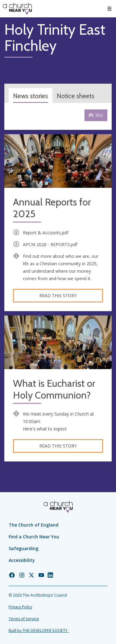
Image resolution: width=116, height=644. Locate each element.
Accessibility (22, 560)
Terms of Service (24, 619)
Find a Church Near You (34, 537)
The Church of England (34, 525)
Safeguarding (24, 548)
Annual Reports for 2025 (52, 208)
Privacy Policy (20, 607)
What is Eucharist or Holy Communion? (54, 389)
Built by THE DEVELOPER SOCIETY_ (39, 631)
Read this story (58, 296)
